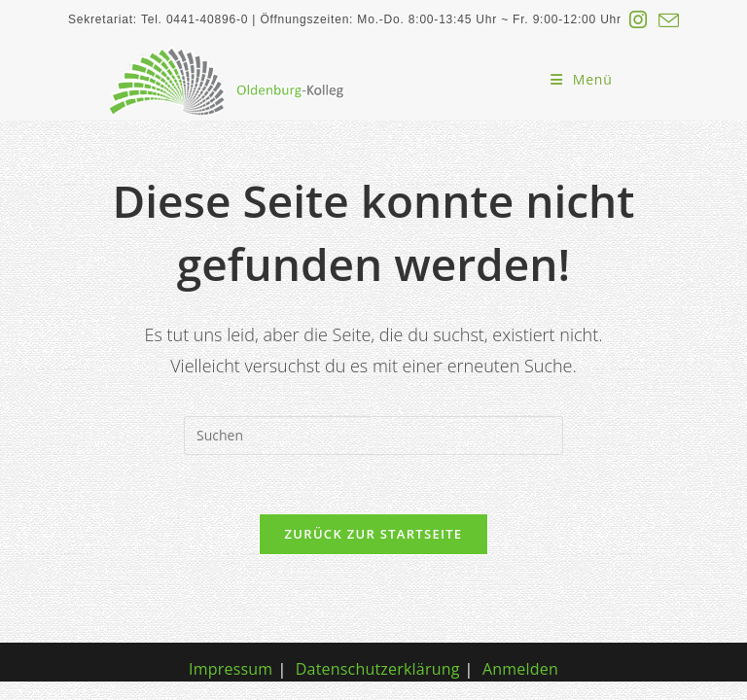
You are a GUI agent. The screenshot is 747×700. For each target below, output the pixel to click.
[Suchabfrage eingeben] (373, 436)
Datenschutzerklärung (378, 672)
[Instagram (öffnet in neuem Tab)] (638, 20)
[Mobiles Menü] (582, 79)
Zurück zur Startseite (374, 534)
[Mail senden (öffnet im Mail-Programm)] (666, 20)
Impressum (231, 672)
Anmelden (520, 672)
